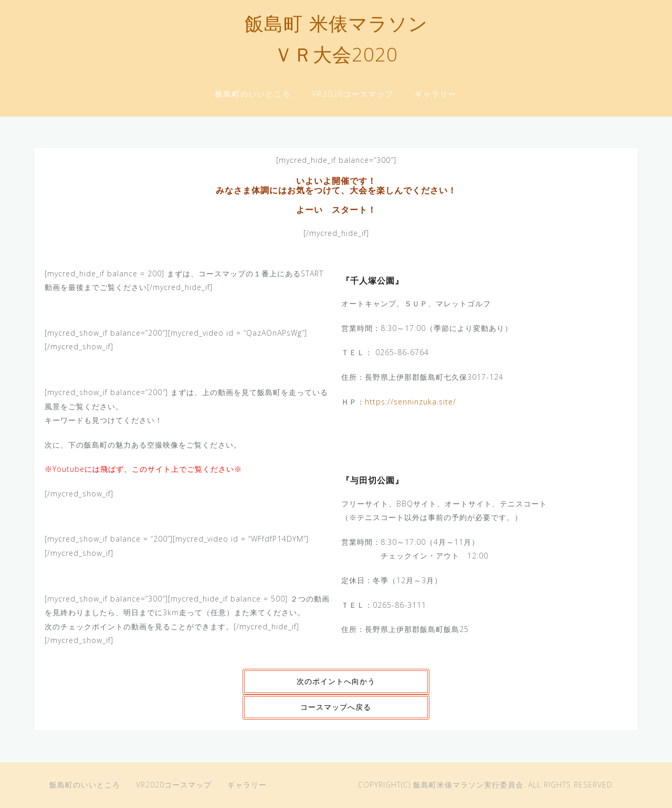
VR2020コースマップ (353, 94)
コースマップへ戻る (336, 707)
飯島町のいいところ (253, 94)
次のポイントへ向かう (336, 681)
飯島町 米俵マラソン (336, 26)
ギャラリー (436, 94)
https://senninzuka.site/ (411, 402)
